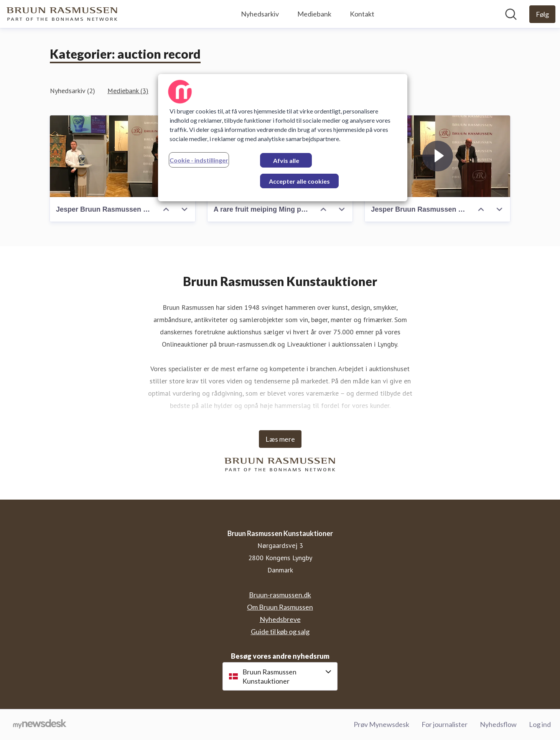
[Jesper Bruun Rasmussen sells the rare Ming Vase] (437, 156)
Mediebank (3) (128, 91)
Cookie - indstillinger (199, 160)
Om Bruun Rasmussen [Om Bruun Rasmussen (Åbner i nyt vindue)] (280, 607)
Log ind (540, 724)
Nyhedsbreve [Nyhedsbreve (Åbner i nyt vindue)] (280, 619)
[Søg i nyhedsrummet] (511, 14)
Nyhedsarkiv (260, 14)
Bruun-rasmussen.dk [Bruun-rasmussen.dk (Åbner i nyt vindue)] (280, 595)
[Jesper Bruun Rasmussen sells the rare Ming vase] (123, 156)
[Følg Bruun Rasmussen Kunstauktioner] (542, 14)
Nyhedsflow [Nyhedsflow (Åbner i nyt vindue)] (498, 724)
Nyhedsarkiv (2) (72, 91)
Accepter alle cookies (299, 181)
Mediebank (314, 14)
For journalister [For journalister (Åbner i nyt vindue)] (445, 724)
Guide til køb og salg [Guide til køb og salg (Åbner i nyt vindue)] (280, 631)
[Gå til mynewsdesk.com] (40, 725)
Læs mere (280, 439)
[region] (283, 138)
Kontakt (362, 14)
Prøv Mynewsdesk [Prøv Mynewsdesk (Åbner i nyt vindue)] (381, 724)
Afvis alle (286, 160)
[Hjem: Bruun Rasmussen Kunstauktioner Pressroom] (62, 14)
